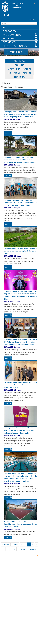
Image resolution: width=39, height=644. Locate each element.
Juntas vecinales (19, 73)
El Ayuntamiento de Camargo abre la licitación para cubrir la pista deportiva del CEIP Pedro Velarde (21, 524)
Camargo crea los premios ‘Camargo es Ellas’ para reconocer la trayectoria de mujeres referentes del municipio (21, 430)
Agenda (19, 65)
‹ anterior (15, 544)
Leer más (9, 133)
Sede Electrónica (15, 46)
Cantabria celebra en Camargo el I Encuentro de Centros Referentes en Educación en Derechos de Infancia (21, 203)
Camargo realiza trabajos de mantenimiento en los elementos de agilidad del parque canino (21, 251)
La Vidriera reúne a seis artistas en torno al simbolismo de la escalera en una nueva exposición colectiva (21, 385)
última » (33, 549)
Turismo (19, 77)
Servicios (9, 42)
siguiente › (24, 549)
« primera (6, 544)
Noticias (20, 61)
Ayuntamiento (12, 35)
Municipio (9, 39)
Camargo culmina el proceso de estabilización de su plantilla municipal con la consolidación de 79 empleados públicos (21, 160)
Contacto (9, 31)
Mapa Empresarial (19, 69)
